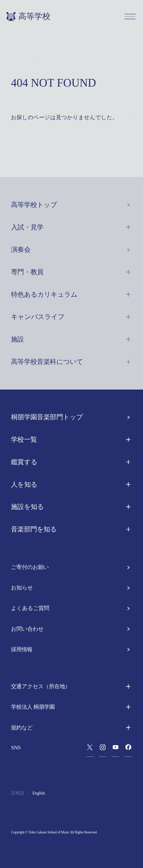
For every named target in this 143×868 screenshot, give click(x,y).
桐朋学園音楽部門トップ (71, 417)
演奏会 (71, 250)
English (39, 793)
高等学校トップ (71, 205)
